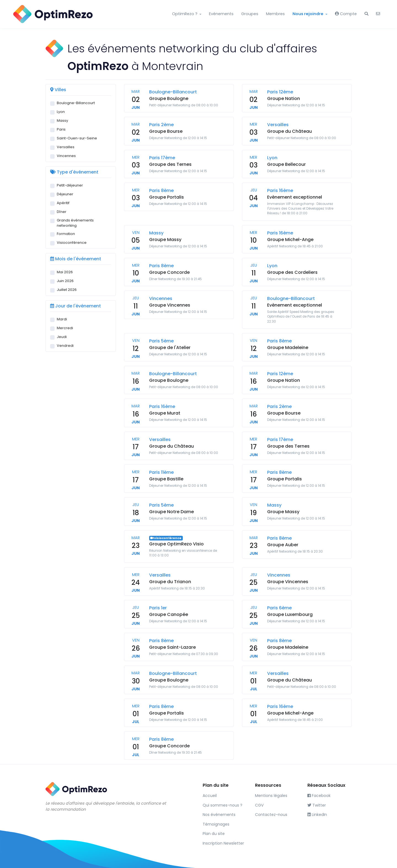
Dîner (62, 212)
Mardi (62, 319)
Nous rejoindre (308, 14)
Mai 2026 (65, 272)
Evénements (221, 14)
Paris (61, 129)
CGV (259, 805)
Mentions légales (271, 796)
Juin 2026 (65, 281)
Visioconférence (72, 243)
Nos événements (219, 815)
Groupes (250, 14)
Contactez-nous (271, 815)
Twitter (317, 805)
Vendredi (65, 346)
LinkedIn (317, 815)
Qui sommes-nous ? (222, 805)
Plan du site (214, 834)
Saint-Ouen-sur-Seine (77, 138)
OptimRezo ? (185, 14)
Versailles (66, 147)
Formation (66, 234)
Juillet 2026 (67, 290)
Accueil (210, 796)
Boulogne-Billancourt (76, 103)
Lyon (61, 112)
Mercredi (65, 328)
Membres (275, 14)
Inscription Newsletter (223, 843)
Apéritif (63, 203)
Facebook (319, 796)
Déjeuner (65, 194)
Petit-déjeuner (70, 185)
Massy (62, 121)
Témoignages (216, 824)
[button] (366, 14)
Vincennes (66, 156)
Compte (346, 14)
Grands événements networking (75, 223)
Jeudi (62, 337)
